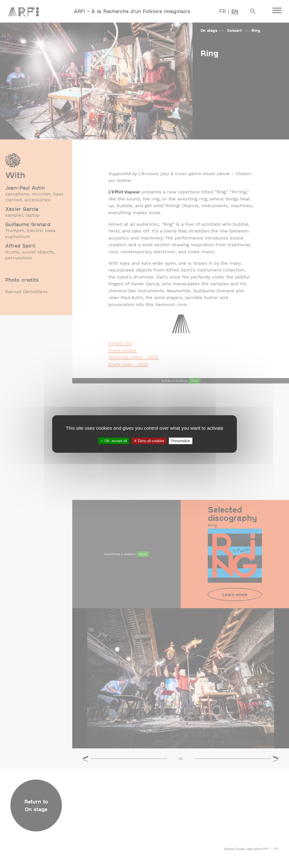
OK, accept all (114, 441)
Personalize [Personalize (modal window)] (181, 441)
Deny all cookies (149, 441)
